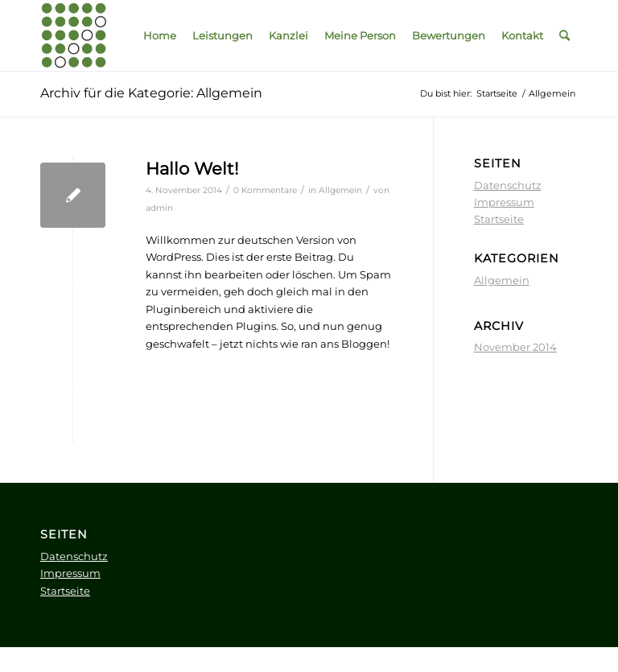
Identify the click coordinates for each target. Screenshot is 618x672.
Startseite (499, 219)
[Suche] (564, 35)
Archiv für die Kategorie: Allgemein (151, 93)
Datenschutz (508, 185)
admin (159, 208)
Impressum (504, 202)
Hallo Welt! (192, 169)
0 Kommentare (265, 190)
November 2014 (515, 347)
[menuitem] (160, 35)
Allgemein (340, 190)
